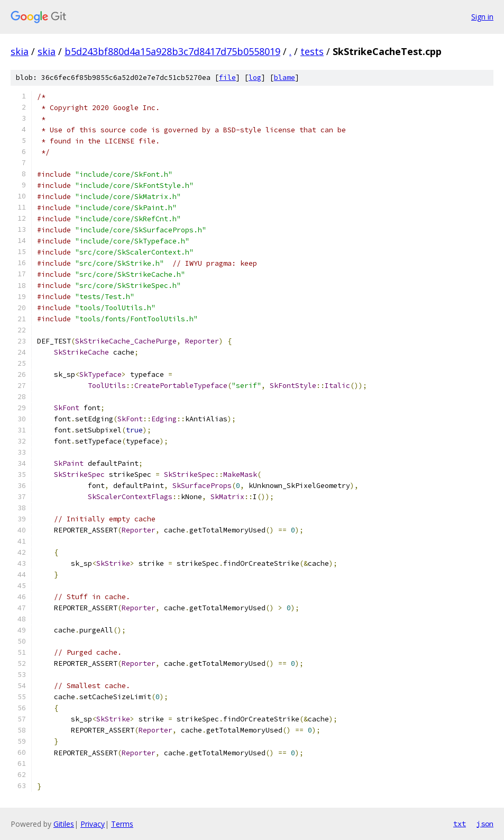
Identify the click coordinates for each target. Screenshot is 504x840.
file (227, 78)
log (255, 78)
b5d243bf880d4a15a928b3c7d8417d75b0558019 (172, 51)
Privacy (93, 824)
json (485, 824)
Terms (122, 824)
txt (460, 824)
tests (312, 51)
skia (20, 51)
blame (285, 78)
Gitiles (64, 824)
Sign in (482, 17)
